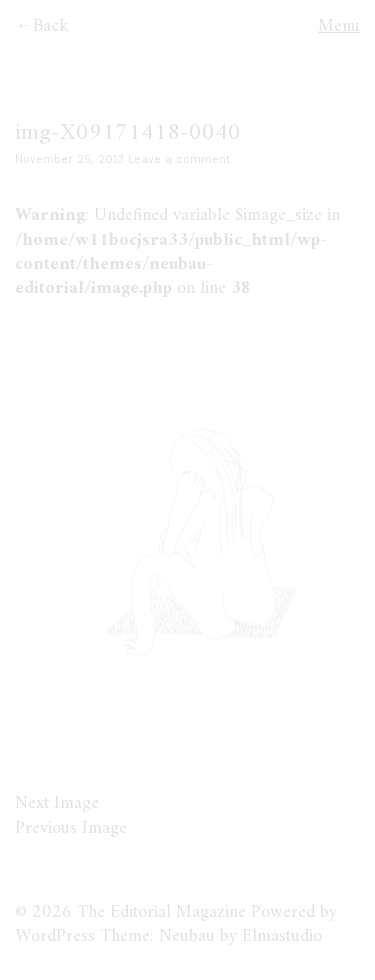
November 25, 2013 (69, 159)
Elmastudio (282, 936)
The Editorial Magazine (161, 912)
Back (51, 26)
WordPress (55, 936)
